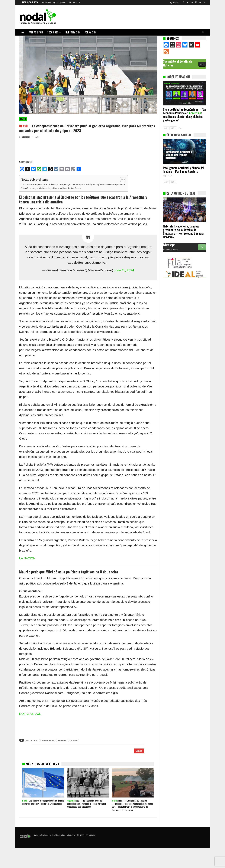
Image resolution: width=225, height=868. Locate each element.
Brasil (23, 119)
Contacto (74, 2)
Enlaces (47, 2)
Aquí (202, 64)
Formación (90, 32)
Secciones (53, 32)
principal (74, 740)
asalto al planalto (32, 740)
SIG (173, 128)
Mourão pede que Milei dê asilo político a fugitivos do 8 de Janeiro (52, 188)
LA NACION (27, 558)
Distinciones (60, 2)
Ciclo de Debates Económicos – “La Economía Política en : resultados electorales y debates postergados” (184, 115)
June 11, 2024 (124, 270)
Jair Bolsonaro (62, 740)
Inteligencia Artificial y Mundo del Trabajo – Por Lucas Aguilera (184, 169)
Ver (202, 247)
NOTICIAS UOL (30, 714)
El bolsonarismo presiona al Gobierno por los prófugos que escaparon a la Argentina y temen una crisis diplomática (74, 184)
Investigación (73, 32)
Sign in (174, 2)
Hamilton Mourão (48, 740)
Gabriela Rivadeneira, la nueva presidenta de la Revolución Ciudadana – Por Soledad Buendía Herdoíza (183, 231)
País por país (36, 32)
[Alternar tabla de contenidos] (121, 179)
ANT (166, 128)
